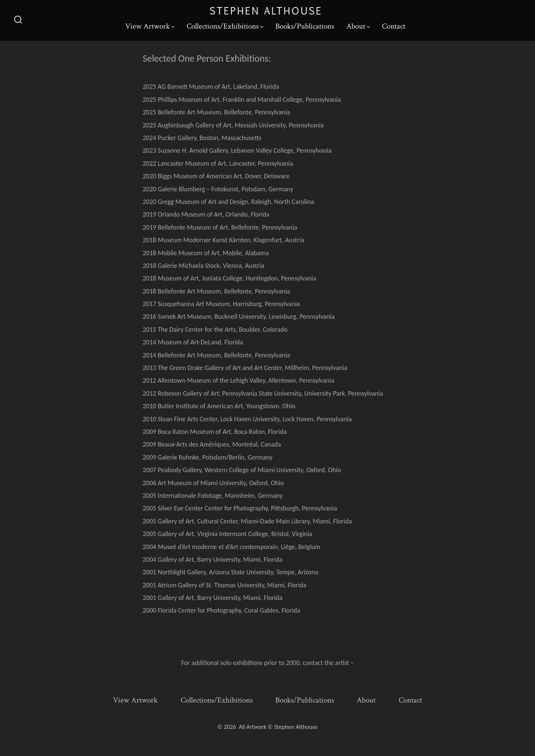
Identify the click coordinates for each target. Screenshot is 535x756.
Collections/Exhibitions (225, 26)
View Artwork (150, 26)
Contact (394, 26)
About (358, 26)
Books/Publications (305, 26)
